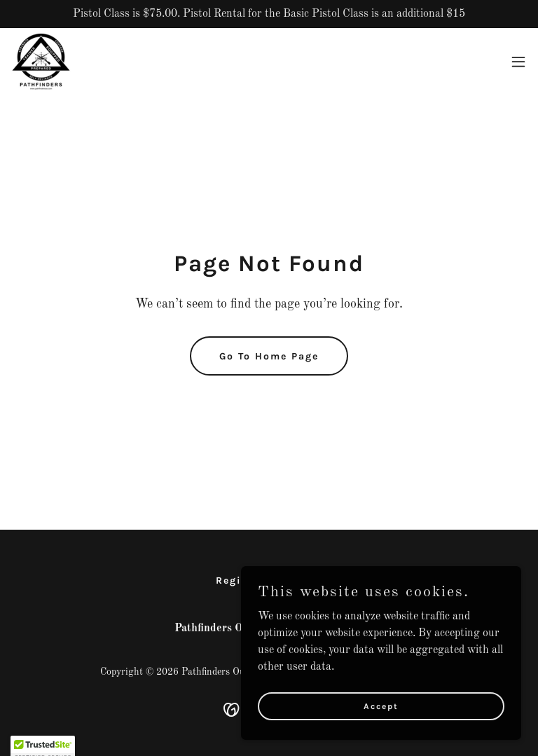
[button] (518, 62)
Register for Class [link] (269, 580)
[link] (41, 62)
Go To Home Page (269, 356)
